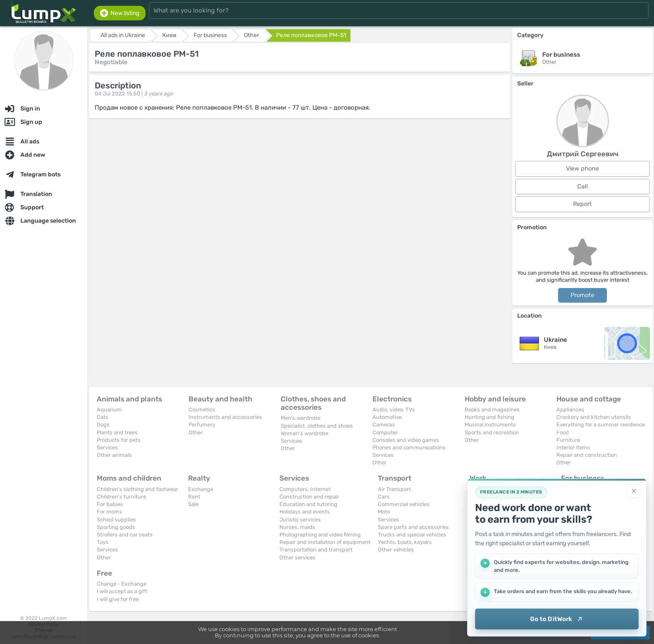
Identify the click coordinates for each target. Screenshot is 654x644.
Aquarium (109, 410)
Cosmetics (202, 410)
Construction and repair (309, 497)
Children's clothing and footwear (137, 489)
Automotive (387, 417)
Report (582, 204)
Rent (194, 497)
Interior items (573, 447)
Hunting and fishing (489, 417)
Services (107, 447)
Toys (103, 542)
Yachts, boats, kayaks (405, 542)
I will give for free (118, 599)
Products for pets (119, 440)
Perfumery (202, 425)
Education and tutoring (308, 504)
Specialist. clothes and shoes (317, 426)
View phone (582, 169)
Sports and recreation (492, 432)
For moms (109, 512)
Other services (298, 558)
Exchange (201, 489)
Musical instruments (490, 425)
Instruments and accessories (225, 417)
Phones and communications (409, 447)
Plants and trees (117, 432)
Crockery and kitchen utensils (594, 417)
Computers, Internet (305, 489)
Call (583, 187)
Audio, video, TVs (394, 410)
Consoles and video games (406, 440)
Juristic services (300, 520)
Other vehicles (396, 550)
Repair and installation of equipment (325, 542)
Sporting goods (116, 527)
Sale (193, 504)
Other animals (114, 455)
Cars (384, 497)
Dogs (103, 425)
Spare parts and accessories (413, 527)
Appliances (570, 410)
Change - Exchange (122, 584)
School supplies (116, 520)
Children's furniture (121, 497)
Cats (103, 417)
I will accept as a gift (122, 591)
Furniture (568, 440)
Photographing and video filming (320, 535)
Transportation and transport (316, 550)
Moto (384, 512)
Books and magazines (492, 410)
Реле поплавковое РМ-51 (311, 35)
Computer (385, 432)
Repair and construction (587, 455)
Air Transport (394, 489)
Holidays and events (305, 512)
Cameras (384, 425)
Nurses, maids (297, 527)
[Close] (634, 491)
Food (563, 432)
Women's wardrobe (304, 433)
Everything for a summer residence (601, 425)
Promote (582, 295)
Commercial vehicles (404, 504)
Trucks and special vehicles (412, 535)
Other (196, 432)
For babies (110, 504)
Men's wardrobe (301, 418)
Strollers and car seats (125, 535)
